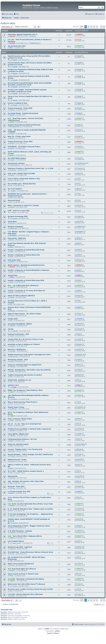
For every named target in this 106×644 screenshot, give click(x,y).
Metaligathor (13, 235)
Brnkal (78, 334)
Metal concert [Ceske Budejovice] (21, 564)
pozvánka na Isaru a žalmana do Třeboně (24, 344)
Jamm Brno (12, 222)
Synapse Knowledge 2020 (18, 216)
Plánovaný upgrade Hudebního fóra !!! (23, 34)
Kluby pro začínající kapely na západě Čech (25, 365)
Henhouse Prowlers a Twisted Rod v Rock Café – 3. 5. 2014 (30, 168)
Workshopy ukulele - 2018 (18, 360)
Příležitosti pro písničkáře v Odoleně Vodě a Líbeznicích (29, 429)
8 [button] (101, 27)
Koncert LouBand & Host (17, 103)
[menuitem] (16, 14)
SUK (11, 321)
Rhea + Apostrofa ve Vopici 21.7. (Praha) (23, 205)
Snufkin (12, 372)
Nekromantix (13, 476)
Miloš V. (79, 365)
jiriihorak (12, 451)
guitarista (79, 375)
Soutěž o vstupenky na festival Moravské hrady (26, 250)
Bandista (12, 311)
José (11, 404)
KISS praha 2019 (14, 260)
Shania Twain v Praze (16, 407)
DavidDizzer (13, 409)
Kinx (11, 483)
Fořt (11, 180)
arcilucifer (15, 331)
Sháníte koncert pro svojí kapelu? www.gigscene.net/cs (29, 355)
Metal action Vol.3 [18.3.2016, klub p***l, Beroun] (26, 584)
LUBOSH (12, 326)
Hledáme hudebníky (15, 227)
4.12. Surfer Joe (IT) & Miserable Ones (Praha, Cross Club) (30, 504)
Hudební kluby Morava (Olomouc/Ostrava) (24, 125)
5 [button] (97, 27)
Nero (11, 48)
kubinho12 (13, 549)
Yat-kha (11, 329)
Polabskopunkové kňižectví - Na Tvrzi (22, 439)
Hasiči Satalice (81, 444)
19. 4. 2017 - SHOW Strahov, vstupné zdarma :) (26, 471)
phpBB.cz (58, 631)
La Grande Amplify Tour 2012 (19, 492)
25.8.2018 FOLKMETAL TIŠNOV (20, 324)
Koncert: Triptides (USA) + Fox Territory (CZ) (25, 449)
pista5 (11, 251)
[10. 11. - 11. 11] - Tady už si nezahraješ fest (24, 424)
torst (78, 210)
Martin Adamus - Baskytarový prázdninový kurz (26, 265)
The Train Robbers (15, 189)
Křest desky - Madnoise (17, 238)
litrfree (11, 420)
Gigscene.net (14, 356)
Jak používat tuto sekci (17, 46)
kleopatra (12, 346)
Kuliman (15, 399)
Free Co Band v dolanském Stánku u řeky (24, 179)
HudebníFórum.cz (35, 43)
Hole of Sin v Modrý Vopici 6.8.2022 (21, 174)
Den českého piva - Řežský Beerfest (22, 184)
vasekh (79, 125)
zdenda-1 (12, 262)
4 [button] (94, 27)
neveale (12, 341)
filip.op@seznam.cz (15, 127)
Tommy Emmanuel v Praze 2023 (20, 142)
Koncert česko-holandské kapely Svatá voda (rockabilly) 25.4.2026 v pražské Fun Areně (30, 84)
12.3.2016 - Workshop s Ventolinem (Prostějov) (26, 579)
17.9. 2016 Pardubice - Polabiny (20, 531)
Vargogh (15, 60)
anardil (12, 336)
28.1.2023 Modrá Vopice (17, 158)
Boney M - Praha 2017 (16, 486)
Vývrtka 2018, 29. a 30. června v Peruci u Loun (26, 339)
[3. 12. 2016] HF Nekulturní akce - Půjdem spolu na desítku (30, 509)
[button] (82, 27)
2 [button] (88, 27)
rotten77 (79, 46)
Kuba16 (12, 160)
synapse (15, 218)
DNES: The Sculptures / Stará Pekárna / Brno (25, 390)
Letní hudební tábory (16, 541)
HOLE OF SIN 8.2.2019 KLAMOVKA (21, 296)
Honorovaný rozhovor (16, 163)
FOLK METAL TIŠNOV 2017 (18, 434)
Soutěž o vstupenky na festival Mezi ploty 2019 (26, 280)
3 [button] (91, 27)
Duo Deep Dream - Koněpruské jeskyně (23, 113)
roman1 (12, 315)
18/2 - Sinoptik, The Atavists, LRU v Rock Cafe (26, 481)
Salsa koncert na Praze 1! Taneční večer (23, 574)
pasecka (15, 523)
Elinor (11, 501)
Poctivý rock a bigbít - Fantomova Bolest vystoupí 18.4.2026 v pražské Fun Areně (27, 91)
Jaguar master (16, 543)
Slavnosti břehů (14, 200)
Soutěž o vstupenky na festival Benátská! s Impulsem (28, 270)
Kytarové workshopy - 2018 (18, 334)
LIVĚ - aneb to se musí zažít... (19, 211)
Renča (78, 541)
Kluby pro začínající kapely (18, 444)
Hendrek (12, 36)
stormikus (12, 431)
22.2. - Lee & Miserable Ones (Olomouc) (23, 285)
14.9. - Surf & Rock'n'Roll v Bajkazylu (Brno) (25, 536)
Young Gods (12, 275)
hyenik (12, 115)
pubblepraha (13, 228)
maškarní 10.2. (13, 385)
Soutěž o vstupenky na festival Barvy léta (24, 255)
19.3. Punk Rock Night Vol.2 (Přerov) (22, 569)
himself (79, 108)
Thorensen (13, 170)
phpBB (47, 629)
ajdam (14, 191)
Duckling (12, 488)
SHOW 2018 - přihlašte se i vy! (19, 380)
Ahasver (12, 110)
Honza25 (12, 461)
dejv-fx (12, 468)
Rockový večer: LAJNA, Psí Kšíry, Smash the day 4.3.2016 (30, 589)
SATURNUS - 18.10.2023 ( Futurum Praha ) (24, 147)
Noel (11, 446)
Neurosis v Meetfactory (17, 349)
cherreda (79, 319)
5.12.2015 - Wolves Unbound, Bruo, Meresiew (25, 594)
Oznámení (33, 36)
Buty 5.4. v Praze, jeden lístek (19, 136)
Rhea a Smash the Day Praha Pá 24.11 (22, 402)
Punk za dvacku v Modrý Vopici (20, 419)
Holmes (12, 134)
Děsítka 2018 (13, 319)
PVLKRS (12, 456)
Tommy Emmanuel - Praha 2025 (20, 108)
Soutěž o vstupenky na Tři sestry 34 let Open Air (26, 291)
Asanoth (12, 207)
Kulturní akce (8, 23)
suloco (14, 213)
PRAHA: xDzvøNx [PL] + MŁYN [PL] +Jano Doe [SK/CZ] (29, 370)
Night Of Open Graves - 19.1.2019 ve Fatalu (24, 314)
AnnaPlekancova (15, 165)
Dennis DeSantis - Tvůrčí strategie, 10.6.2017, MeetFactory (30, 454)
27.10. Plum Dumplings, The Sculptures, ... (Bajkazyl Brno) (30, 514)
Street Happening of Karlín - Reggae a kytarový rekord (29, 526)
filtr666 (12, 240)
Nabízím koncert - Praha (17, 460)
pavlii (78, 39)
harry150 (12, 223)
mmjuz (12, 277)
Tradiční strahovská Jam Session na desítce (25, 375)
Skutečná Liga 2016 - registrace (20, 547)
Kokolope (12, 366)
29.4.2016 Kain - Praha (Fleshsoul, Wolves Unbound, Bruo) (30, 552)
